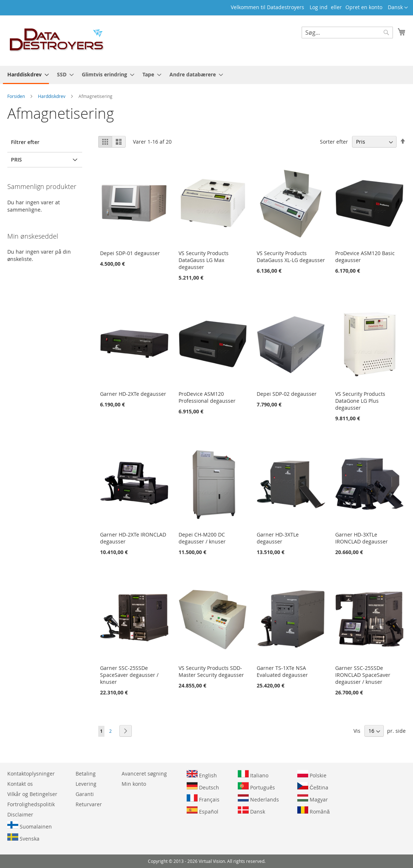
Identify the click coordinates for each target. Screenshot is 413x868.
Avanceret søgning (144, 774)
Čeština (313, 786)
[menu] (206, 75)
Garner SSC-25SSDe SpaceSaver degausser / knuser (129, 675)
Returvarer (89, 804)
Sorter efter (334, 142)
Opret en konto (364, 7)
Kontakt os (20, 784)
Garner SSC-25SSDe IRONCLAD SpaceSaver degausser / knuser (363, 675)
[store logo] (57, 40)
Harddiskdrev (52, 96)
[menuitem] (26, 75)
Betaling (86, 774)
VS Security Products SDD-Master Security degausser (211, 671)
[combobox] (347, 33)
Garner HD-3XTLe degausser (278, 538)
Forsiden (17, 96)
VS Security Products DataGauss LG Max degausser (204, 260)
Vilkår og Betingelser (32, 794)
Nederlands (258, 799)
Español (202, 811)
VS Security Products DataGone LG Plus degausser (360, 401)
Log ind (319, 7)
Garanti (85, 794)
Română (313, 811)
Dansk (251, 811)
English (202, 774)
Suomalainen (30, 826)
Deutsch (203, 786)
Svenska (23, 838)
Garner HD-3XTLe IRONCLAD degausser (362, 538)
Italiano (253, 774)
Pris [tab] (16, 160)
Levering (86, 784)
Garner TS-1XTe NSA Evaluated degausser (282, 671)
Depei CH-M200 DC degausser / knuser (202, 538)
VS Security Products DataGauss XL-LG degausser (291, 257)
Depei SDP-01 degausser (130, 253)
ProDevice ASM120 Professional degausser (207, 397)
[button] (398, 8)
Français (203, 799)
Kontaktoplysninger (31, 774)
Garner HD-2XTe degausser (133, 394)
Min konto (134, 784)
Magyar (313, 799)
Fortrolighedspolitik (31, 804)
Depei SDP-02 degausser (287, 394)
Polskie (312, 774)
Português (256, 786)
